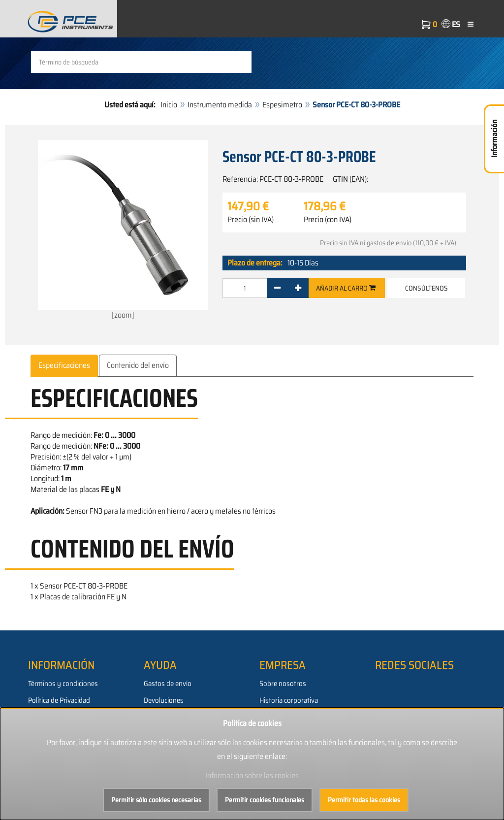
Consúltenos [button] (426, 288)
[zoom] (123, 230)
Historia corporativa (289, 700)
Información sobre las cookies (252, 775)
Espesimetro (282, 105)
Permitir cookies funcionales (265, 800)
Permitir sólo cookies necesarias (156, 800)
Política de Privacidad (59, 700)
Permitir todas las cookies (364, 800)
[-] (277, 288)
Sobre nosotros (283, 684)
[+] (298, 288)
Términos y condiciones (63, 684)
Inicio (169, 105)
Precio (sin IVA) (251, 220)
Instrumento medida (220, 105)
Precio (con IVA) (328, 220)
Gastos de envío (168, 684)
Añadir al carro (346, 288)
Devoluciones (164, 700)
